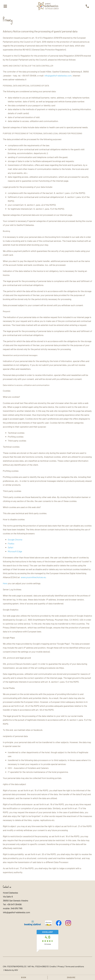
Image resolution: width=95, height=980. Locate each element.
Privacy (61, 966)
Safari (11, 547)
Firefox (11, 544)
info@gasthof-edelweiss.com (58, 76)
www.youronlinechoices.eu (33, 577)
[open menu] (5, 6)
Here (5, 583)
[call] (87, 6)
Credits (53, 966)
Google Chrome (15, 540)
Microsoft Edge (15, 551)
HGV (16, 970)
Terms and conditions (75, 966)
